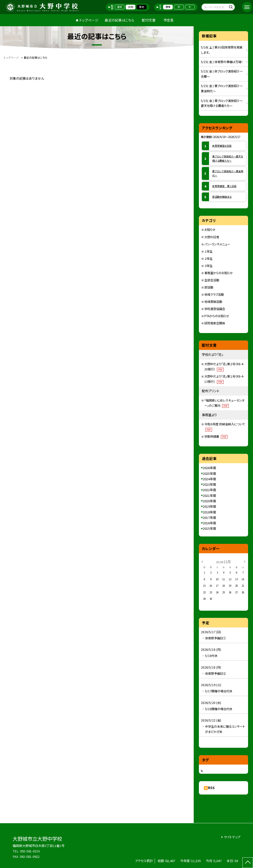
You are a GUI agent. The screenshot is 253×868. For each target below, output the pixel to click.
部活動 (209, 287)
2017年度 (210, 518)
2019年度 (210, 506)
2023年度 (210, 484)
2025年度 (210, 473)
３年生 (208, 266)
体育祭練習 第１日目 (224, 186)
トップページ (89, 20)
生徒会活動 (212, 280)
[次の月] (245, 561)
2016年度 (210, 523)
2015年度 (210, 528)
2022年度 (210, 490)
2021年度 (210, 495)
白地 (131, 7)
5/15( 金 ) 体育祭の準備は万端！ (222, 62)
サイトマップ (232, 837)
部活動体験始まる (222, 197)
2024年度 (210, 479)
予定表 (169, 20)
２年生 (208, 259)
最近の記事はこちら (119, 20)
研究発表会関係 (215, 323)
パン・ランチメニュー (217, 244)
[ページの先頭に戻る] (248, 863)
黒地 (142, 7)
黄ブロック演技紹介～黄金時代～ (228, 173)
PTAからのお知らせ (217, 316)
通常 (120, 7)
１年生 (208, 251)
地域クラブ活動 (214, 294)
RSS (211, 788)
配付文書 (149, 20)
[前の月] (202, 561)
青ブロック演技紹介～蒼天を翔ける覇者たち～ (228, 158)
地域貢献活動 (213, 302)
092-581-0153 (30, 851)
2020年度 (210, 501)
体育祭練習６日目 (222, 146)
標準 (168, 7)
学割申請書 (216, 436)
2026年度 (210, 468)
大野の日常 (212, 237)
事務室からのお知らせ (219, 273)
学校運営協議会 (215, 309)
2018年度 (210, 512)
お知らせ (210, 230)
